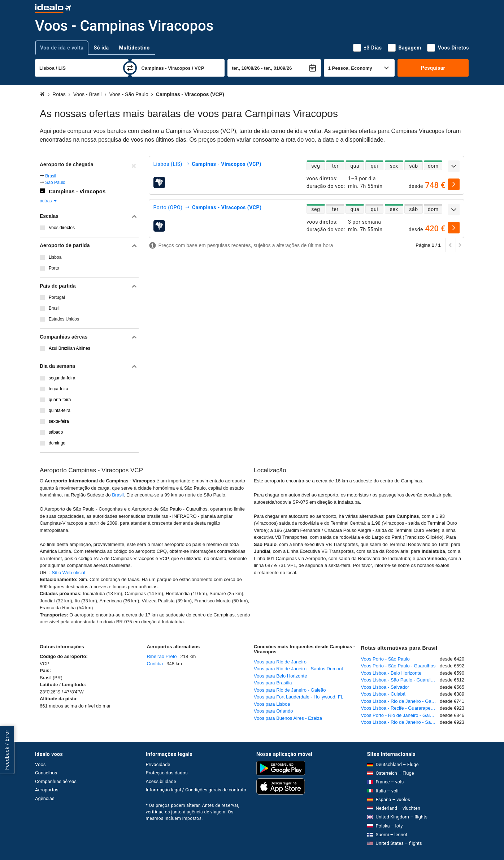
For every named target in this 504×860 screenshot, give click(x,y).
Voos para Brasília (273, 683)
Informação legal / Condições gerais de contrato (196, 790)
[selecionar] (454, 184)
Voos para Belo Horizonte (280, 676)
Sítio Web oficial (68, 573)
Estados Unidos (64, 319)
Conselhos (46, 773)
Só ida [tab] (101, 48)
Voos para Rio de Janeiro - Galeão (290, 690)
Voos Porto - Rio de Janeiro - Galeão (399, 715)
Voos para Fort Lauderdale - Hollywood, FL (299, 697)
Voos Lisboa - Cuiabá (383, 694)
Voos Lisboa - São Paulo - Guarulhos (400, 680)
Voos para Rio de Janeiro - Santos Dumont (298, 669)
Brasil (51, 176)
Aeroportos (47, 790)
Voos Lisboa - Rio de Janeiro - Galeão (401, 701)
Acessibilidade (161, 781)
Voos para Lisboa (272, 704)
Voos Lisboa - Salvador (385, 687)
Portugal (57, 297)
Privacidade (158, 764)
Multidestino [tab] (134, 48)
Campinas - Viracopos (77, 191)
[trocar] (130, 68)
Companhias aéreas (56, 781)
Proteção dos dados (167, 773)
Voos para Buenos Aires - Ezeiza (288, 718)
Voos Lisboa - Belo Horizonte (391, 673)
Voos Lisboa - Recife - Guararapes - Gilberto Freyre (401, 708)
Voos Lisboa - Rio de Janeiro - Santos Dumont (401, 722)
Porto (54, 268)
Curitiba (155, 664)
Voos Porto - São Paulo (385, 659)
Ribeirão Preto (162, 656)
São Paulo (55, 182)
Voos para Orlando (273, 711)
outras (49, 201)
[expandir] (454, 166)
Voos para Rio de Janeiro (280, 662)
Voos (40, 764)
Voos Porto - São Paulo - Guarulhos (398, 666)
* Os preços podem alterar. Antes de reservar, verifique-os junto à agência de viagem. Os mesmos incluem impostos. (193, 812)
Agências (45, 798)
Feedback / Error (7, 750)
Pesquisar (433, 68)
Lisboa (55, 257)
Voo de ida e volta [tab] (62, 48)
